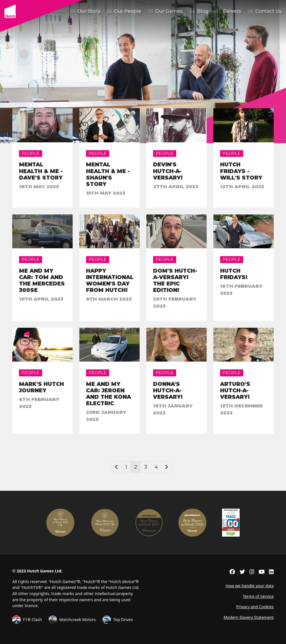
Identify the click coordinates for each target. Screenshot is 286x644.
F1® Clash (27, 620)
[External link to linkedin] (271, 572)
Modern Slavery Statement (249, 617)
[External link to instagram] (252, 572)
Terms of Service (258, 596)
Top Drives (118, 620)
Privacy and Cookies (255, 607)
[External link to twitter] (242, 572)
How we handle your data (250, 586)
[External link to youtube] (262, 572)
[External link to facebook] (232, 572)
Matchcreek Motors (72, 620)
